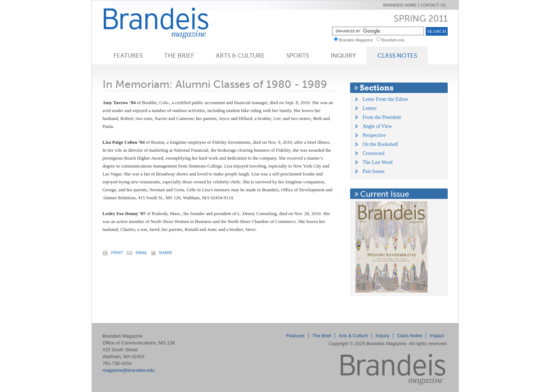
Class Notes (397, 55)
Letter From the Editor (385, 99)
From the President (382, 117)
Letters (370, 108)
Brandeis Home (400, 5)
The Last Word (378, 162)
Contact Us (433, 5)
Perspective (374, 135)
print (113, 253)
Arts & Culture (240, 55)
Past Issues (374, 171)
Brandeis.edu (395, 40)
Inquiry (343, 55)
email (137, 253)
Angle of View (377, 126)
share (162, 253)
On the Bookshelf (381, 144)
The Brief (179, 55)
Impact (437, 336)
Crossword (374, 153)
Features (128, 55)
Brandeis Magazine (168, 23)
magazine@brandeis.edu (129, 370)
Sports (298, 55)
